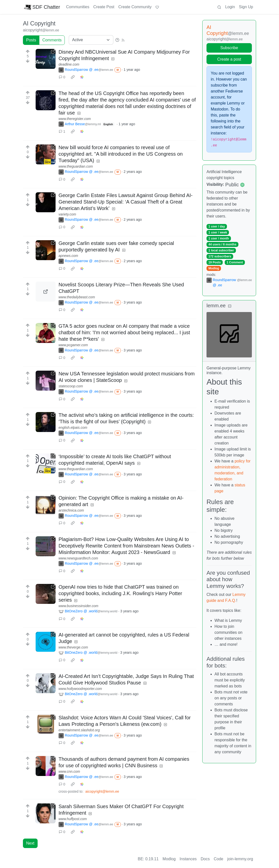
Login (230, 7)
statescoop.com (71, 386)
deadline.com (69, 64)
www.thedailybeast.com (77, 297)
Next (30, 843)
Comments (52, 40)
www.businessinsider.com (78, 606)
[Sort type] (91, 40)
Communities (78, 7)
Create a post (229, 59)
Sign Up (246, 7)
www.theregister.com (75, 119)
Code (218, 859)
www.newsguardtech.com (78, 558)
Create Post (104, 7)
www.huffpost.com (73, 819)
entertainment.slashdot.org (79, 730)
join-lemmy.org (240, 859)
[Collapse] (230, 306)
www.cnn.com (69, 771)
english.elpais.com (73, 428)
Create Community (135, 7)
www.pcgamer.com (73, 345)
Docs (205, 859)
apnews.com (68, 256)
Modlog (214, 268)
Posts (31, 40)
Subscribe (229, 48)
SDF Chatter (42, 7)
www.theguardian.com (76, 166)
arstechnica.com (71, 510)
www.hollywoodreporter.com (80, 689)
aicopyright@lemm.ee (102, 791)
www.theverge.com (73, 647)
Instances (188, 859)
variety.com (67, 214)
